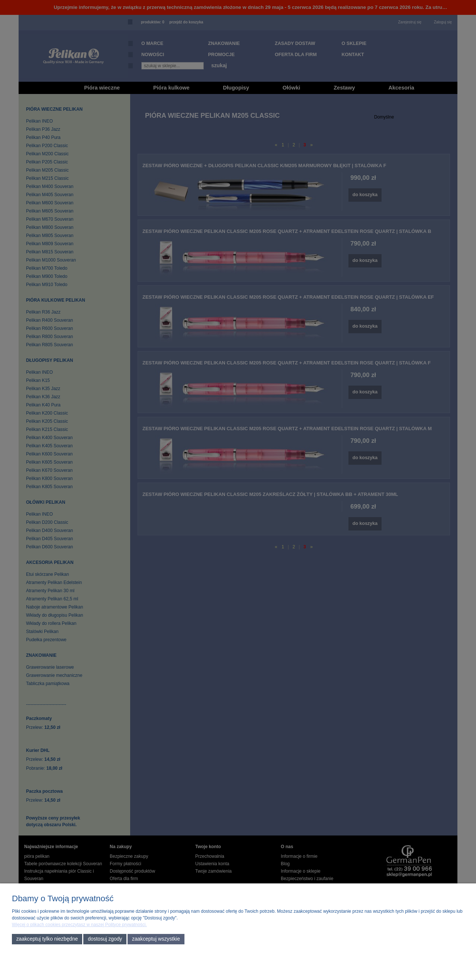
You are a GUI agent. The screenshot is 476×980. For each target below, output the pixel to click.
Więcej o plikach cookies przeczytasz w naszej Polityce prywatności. (79, 925)
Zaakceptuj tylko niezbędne (47, 939)
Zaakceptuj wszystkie (156, 939)
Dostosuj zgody (105, 939)
